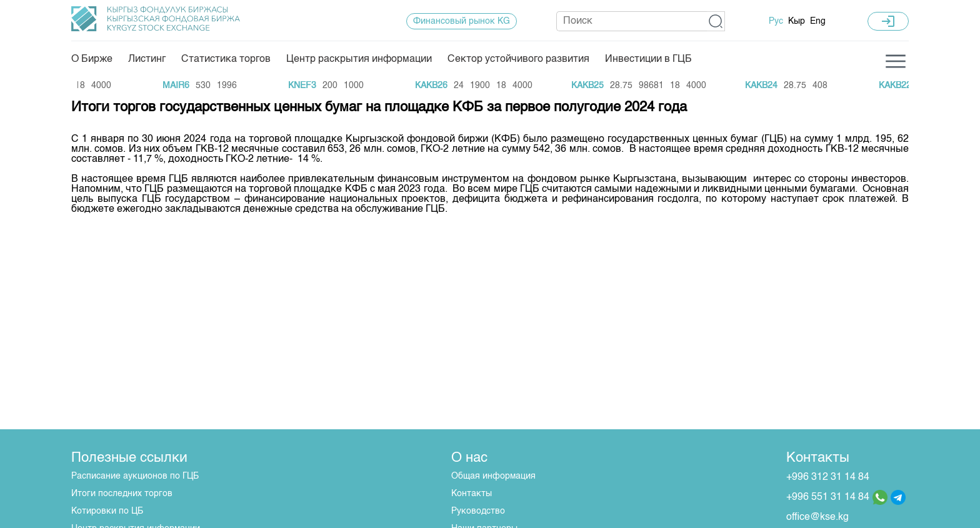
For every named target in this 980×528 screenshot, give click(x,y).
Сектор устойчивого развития (518, 59)
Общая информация (493, 476)
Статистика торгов (226, 59)
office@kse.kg (817, 517)
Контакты (472, 494)
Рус (776, 21)
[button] (716, 21)
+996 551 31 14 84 (828, 497)
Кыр (797, 21)
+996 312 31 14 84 (828, 477)
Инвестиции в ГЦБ (648, 59)
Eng (818, 21)
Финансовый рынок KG (462, 21)
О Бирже (92, 59)
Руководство (478, 511)
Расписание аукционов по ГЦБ (135, 476)
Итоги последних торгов (122, 494)
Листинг (147, 59)
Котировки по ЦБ (107, 511)
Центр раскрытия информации (359, 59)
